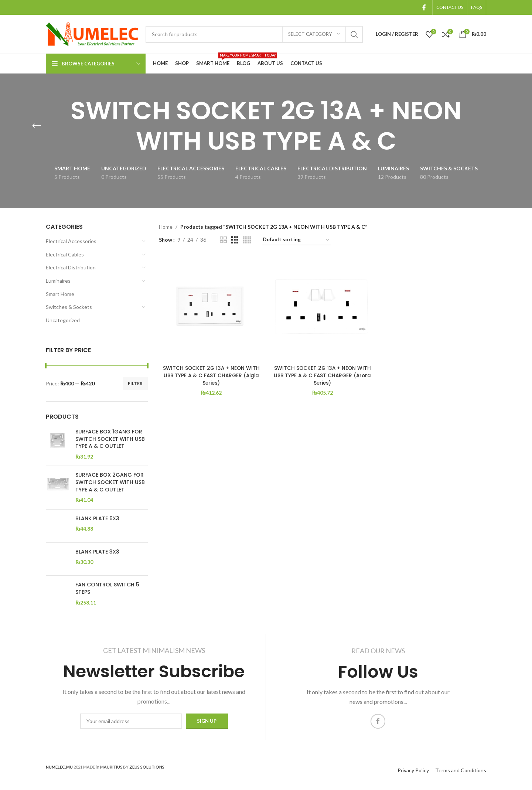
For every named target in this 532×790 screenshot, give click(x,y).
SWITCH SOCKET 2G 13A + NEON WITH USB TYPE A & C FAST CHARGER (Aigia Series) (211, 374)
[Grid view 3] (235, 240)
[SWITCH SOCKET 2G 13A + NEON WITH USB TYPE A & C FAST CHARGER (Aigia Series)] (211, 309)
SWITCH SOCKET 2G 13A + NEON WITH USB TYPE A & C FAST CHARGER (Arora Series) (323, 374)
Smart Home (60, 294)
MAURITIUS (111, 771)
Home (166, 227)
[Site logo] (92, 33)
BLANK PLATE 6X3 (97, 519)
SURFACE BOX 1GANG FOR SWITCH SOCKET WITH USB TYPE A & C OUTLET (110, 439)
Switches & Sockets (69, 307)
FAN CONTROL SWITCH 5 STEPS (107, 588)
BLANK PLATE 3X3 (97, 552)
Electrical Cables (65, 254)
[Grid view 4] (247, 240)
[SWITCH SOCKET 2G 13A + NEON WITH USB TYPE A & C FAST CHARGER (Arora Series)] (323, 309)
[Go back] (37, 126)
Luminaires (58, 281)
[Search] (254, 34)
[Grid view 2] (223, 240)
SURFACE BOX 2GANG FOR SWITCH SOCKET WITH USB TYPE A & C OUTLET (110, 482)
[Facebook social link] (424, 7)
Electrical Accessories (71, 241)
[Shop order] (296, 240)
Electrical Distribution (71, 267)
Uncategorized (63, 320)
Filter (135, 383)
